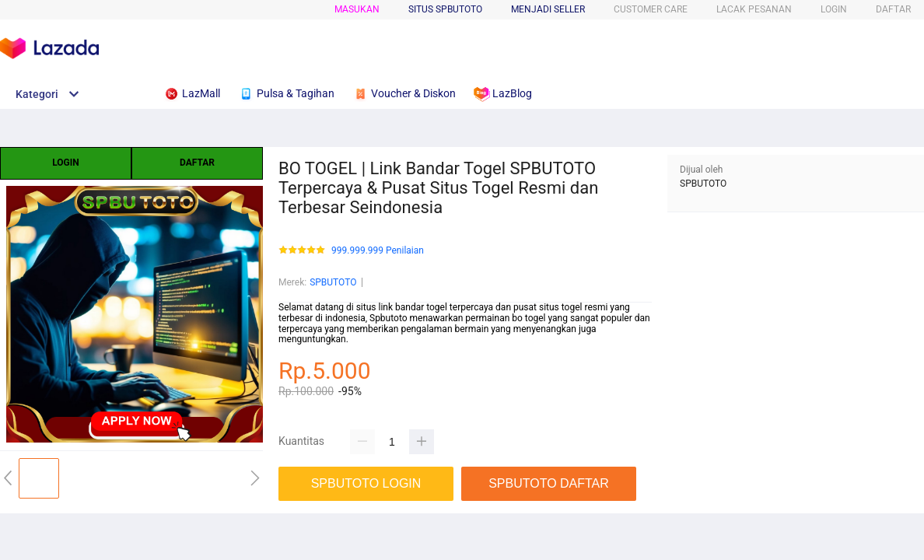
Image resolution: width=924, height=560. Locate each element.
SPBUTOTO (333, 282)
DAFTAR (893, 9)
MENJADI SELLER (548, 9)
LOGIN (834, 9)
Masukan (357, 9)
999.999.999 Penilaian (378, 251)
